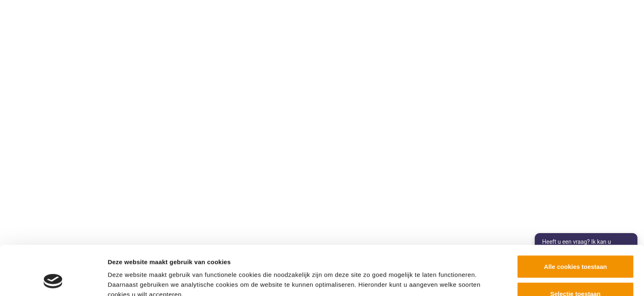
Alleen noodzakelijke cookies (575, 274)
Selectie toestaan (576, 247)
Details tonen (444, 275)
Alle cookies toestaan (575, 220)
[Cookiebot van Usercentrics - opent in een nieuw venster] (53, 280)
